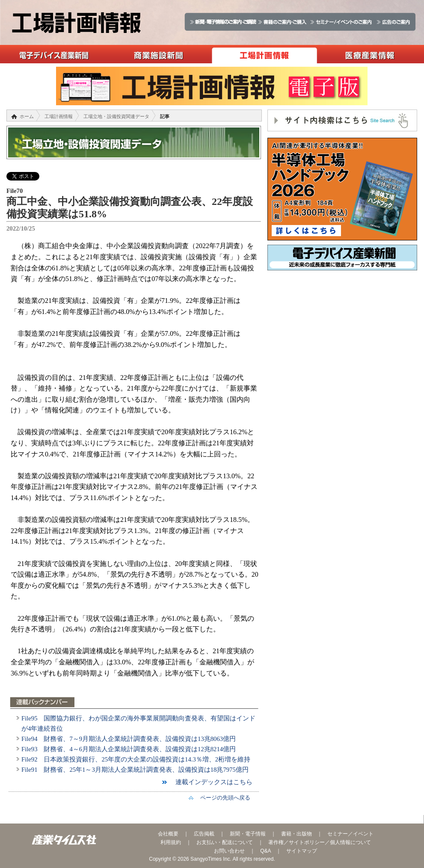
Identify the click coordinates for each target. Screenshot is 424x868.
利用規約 (171, 842)
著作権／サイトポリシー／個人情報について (320, 842)
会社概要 (168, 834)
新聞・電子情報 (248, 834)
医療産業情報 (370, 54)
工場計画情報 (264, 54)
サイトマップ (302, 851)
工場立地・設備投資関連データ (116, 116)
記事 (165, 116)
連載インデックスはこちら (211, 782)
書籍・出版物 (297, 834)
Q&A (265, 851)
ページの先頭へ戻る (222, 798)
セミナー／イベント (350, 834)
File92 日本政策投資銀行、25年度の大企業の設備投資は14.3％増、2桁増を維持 (136, 759)
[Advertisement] (342, 339)
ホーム (27, 116)
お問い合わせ (229, 851)
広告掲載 (204, 834)
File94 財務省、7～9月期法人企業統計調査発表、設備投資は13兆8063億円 (129, 739)
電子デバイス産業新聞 (53, 54)
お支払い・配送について (225, 842)
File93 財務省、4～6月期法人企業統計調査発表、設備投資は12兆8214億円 (129, 749)
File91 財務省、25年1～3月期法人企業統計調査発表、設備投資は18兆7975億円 (135, 770)
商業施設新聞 (159, 54)
